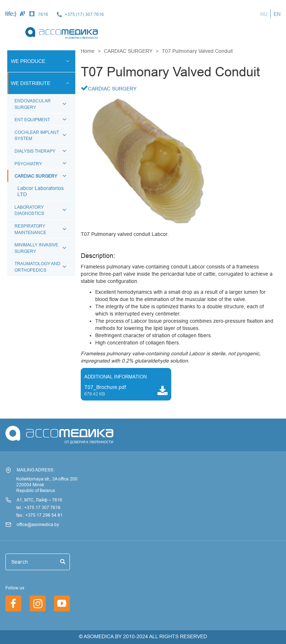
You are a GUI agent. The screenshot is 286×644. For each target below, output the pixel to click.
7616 (43, 14)
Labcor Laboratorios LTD (41, 191)
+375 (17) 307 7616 (84, 14)
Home (88, 51)
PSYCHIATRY (28, 164)
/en (62, 603)
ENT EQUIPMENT (32, 120)
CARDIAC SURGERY (36, 176)
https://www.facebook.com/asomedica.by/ (13, 603)
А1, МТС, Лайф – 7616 (39, 500)
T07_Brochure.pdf (105, 387)
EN (277, 14)
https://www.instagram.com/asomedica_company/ (38, 603)
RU (264, 14)
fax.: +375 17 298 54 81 (39, 515)
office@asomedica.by (38, 524)
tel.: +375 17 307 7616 (38, 507)
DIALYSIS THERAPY (35, 151)
